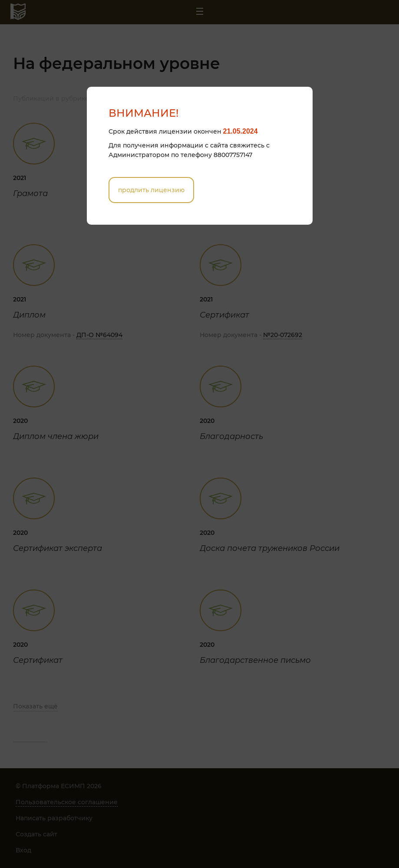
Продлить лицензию (151, 190)
